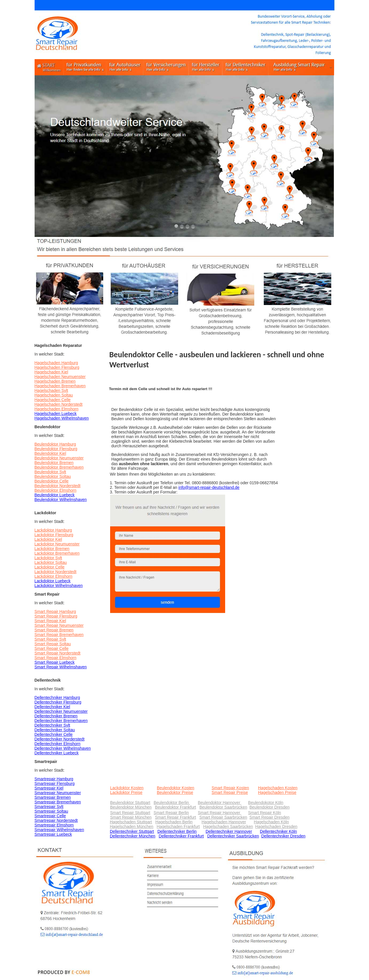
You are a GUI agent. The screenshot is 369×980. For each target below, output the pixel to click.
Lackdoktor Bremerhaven (57, 553)
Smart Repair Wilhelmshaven (61, 667)
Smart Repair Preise (230, 792)
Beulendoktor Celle (52, 481)
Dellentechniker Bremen (56, 716)
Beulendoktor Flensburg (56, 449)
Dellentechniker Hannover (229, 831)
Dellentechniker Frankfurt (181, 836)
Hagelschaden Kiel (51, 372)
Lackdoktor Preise (126, 792)
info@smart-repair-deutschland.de (209, 487)
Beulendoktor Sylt (50, 472)
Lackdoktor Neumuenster (57, 544)
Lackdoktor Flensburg (54, 535)
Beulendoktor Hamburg (55, 444)
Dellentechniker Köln (278, 831)
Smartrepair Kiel (49, 788)
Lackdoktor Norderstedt (56, 572)
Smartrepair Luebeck (53, 834)
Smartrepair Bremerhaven (58, 802)
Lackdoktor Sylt (48, 558)
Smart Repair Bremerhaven (59, 635)
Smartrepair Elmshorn (54, 825)
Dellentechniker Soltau (55, 730)
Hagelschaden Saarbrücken (228, 826)
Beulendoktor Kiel (50, 453)
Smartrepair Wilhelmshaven (59, 830)
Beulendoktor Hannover (220, 803)
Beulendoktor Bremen (54, 463)
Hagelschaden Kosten (278, 788)
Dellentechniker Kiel (52, 707)
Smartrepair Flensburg (55, 783)
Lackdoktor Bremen (52, 549)
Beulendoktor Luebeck (55, 495)
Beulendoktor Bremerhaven (59, 467)
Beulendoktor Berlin (172, 803)
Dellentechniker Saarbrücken (233, 836)
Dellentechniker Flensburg (58, 702)
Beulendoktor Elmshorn (56, 490)
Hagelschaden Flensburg (57, 367)
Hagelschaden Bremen (55, 381)
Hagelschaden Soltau (54, 395)
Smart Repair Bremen (54, 630)
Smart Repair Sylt (50, 639)
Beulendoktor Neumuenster (59, 458)
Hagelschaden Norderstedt (59, 404)
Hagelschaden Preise (277, 792)
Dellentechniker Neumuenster (61, 711)
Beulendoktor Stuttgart (130, 803)
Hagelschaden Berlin (174, 822)
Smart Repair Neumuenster (59, 625)
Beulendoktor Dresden (269, 807)
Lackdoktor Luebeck (53, 581)
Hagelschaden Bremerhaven (60, 386)
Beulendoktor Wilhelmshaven (61, 500)
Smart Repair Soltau (53, 644)
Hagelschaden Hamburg (56, 363)
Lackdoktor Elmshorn (54, 576)
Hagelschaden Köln (271, 822)
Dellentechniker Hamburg (57, 697)
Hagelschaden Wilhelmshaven (62, 418)
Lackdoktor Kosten (127, 788)
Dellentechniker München (133, 836)
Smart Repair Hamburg (55, 611)
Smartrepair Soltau (51, 811)
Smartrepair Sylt (49, 807)
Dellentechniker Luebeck (57, 753)
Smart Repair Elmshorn (56, 658)
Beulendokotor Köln (266, 803)
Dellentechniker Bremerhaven (61, 721)
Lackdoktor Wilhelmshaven (59, 586)
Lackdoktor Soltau (51, 562)
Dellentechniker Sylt (52, 725)
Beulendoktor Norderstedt (58, 486)
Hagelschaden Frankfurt (178, 826)
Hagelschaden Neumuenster (60, 377)
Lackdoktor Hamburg (53, 530)
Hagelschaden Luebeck (56, 414)
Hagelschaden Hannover (224, 822)
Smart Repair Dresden (269, 817)
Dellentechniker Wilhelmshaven (63, 748)
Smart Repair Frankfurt (176, 817)
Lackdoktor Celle (50, 567)
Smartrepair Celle (50, 816)
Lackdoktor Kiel (48, 539)
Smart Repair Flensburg (56, 616)
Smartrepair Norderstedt (56, 820)
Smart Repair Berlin (171, 813)
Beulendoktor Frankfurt (176, 807)
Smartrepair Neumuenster (58, 793)
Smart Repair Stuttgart (130, 813)
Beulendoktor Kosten (176, 788)
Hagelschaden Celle (53, 400)
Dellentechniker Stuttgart (132, 831)
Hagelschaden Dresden (276, 826)
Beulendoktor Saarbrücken (223, 807)
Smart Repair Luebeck (55, 662)
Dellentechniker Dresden (283, 836)
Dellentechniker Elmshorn (58, 744)
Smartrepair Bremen (53, 797)
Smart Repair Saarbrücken (223, 817)
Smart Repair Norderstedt (58, 653)
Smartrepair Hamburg (54, 779)
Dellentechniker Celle (54, 734)
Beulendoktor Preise (175, 792)
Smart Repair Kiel (50, 621)
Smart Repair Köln (264, 813)
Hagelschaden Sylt (51, 390)
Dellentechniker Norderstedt (60, 739)
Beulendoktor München (131, 807)
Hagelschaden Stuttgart (131, 822)
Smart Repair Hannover (220, 813)
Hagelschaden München (132, 826)
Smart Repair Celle (52, 648)
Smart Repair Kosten (230, 788)
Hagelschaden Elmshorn (57, 409)
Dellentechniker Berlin (177, 831)
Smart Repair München (131, 817)
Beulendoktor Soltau (53, 476)
